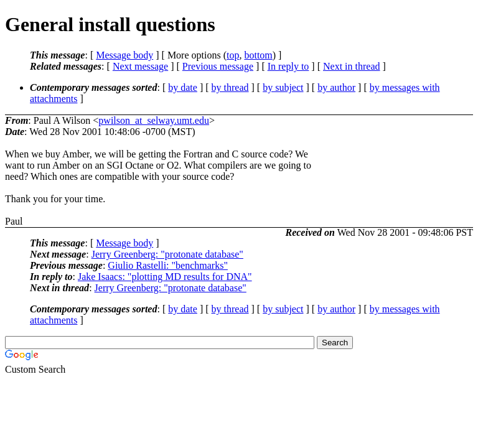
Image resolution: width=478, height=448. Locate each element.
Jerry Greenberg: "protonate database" (167, 254)
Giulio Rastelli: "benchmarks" (168, 265)
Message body (124, 55)
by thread (230, 87)
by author (336, 87)
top (233, 55)
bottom (258, 55)
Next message (140, 66)
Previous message (218, 66)
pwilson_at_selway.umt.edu (154, 120)
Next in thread (352, 66)
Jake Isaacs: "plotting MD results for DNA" (165, 277)
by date (183, 87)
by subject (283, 87)
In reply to (288, 66)
